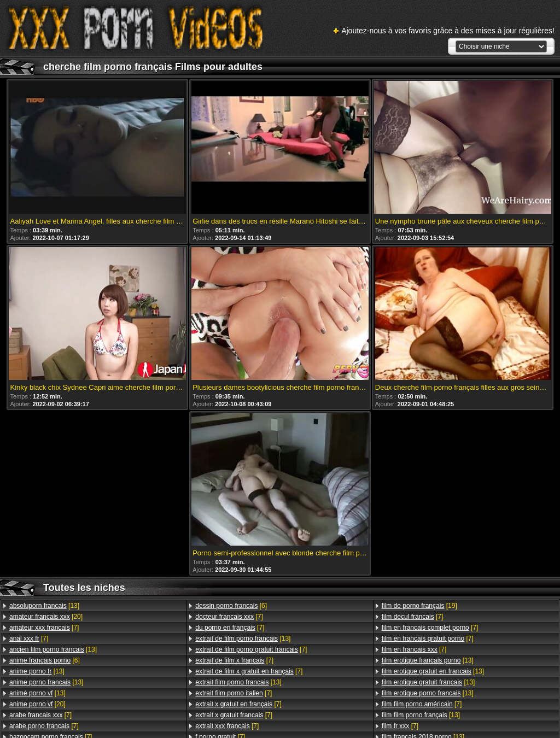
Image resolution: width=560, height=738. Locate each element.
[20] (46, 617)
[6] (45, 660)
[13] (44, 606)
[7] (44, 628)
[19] (419, 606)
